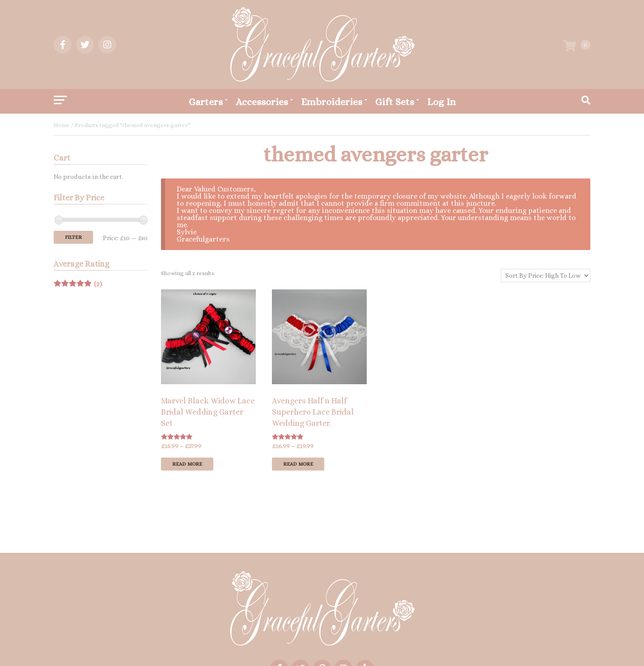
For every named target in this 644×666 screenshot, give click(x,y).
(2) (78, 284)
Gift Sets (395, 102)
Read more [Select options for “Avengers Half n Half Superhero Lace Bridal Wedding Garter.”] (298, 464)
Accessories (262, 102)
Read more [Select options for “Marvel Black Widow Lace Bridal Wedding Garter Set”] (187, 464)
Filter (73, 237)
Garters (206, 102)
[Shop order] (546, 276)
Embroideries (332, 102)
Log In (441, 102)
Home (62, 125)
